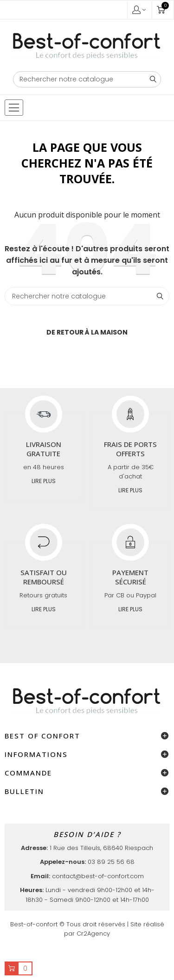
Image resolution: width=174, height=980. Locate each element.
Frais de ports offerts (130, 449)
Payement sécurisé (130, 577)
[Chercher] (87, 79)
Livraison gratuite (44, 449)
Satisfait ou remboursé (44, 577)
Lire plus (44, 481)
